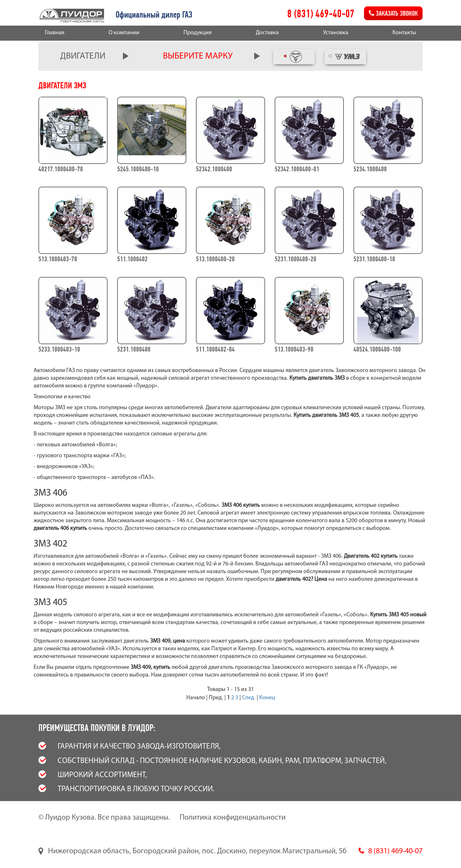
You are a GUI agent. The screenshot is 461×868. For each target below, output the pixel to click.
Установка (336, 33)
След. (249, 698)
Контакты (404, 33)
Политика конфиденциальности (233, 818)
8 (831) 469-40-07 (321, 14)
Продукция (198, 33)
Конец (267, 698)
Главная (55, 33)
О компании (124, 33)
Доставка (267, 33)
